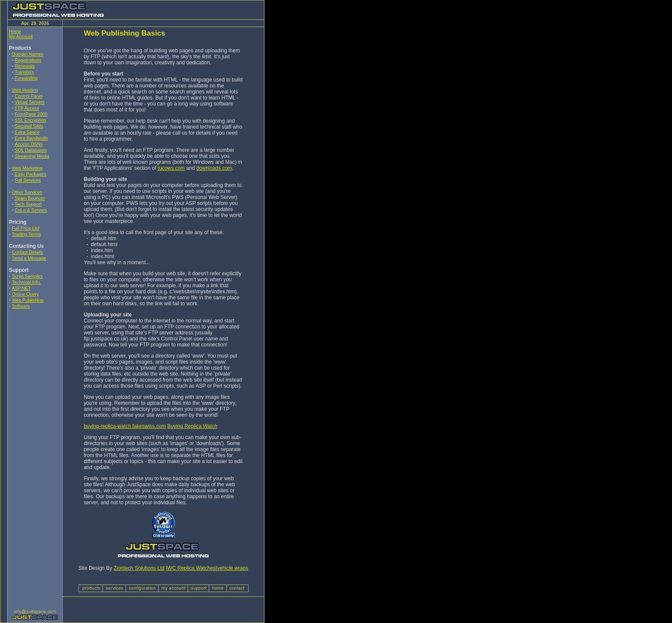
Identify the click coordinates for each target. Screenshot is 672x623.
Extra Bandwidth (31, 138)
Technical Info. (27, 282)
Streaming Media (32, 156)
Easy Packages (30, 174)
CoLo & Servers (31, 210)
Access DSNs (28, 144)
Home (15, 31)
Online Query (25, 294)
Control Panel (28, 96)
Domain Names (28, 54)
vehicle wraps (232, 568)
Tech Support (28, 204)
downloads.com (214, 168)
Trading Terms (27, 234)
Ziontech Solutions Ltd (139, 568)
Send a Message (29, 258)
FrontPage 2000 (31, 114)
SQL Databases (31, 150)
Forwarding (26, 78)
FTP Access (27, 108)
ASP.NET (21, 288)
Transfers (24, 72)
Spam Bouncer (30, 198)
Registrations (28, 60)
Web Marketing (27, 168)
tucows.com (171, 168)
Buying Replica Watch (192, 426)
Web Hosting (25, 90)
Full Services (28, 180)
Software (21, 306)
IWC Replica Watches (191, 568)
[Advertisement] (35, 373)
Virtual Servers (30, 102)
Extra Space (27, 132)
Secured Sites (29, 126)
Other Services (27, 192)
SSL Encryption (30, 120)
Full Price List (26, 228)
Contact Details (27, 252)
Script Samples (27, 276)
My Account (21, 36)
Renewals (25, 66)
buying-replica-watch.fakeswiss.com (124, 426)
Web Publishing (28, 300)
